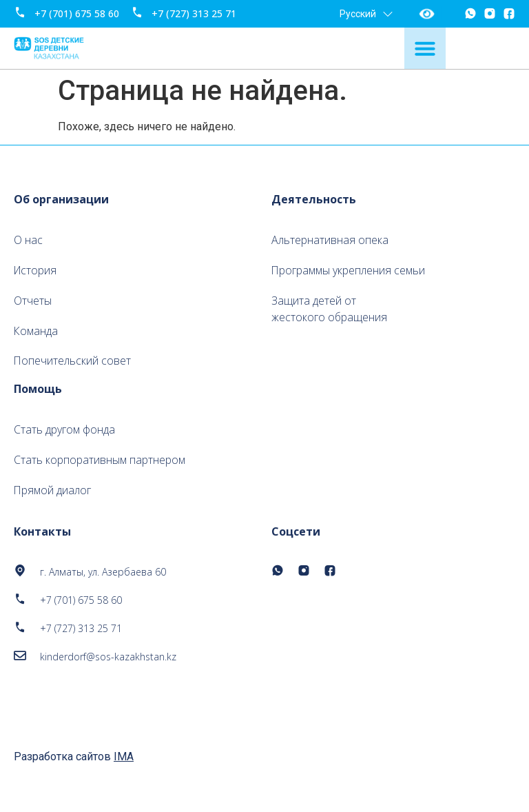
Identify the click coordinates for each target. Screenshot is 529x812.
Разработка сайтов (74, 758)
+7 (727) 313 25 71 (194, 13)
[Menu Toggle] (425, 48)
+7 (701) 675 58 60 (77, 13)
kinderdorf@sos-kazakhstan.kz (108, 658)
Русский (366, 14)
